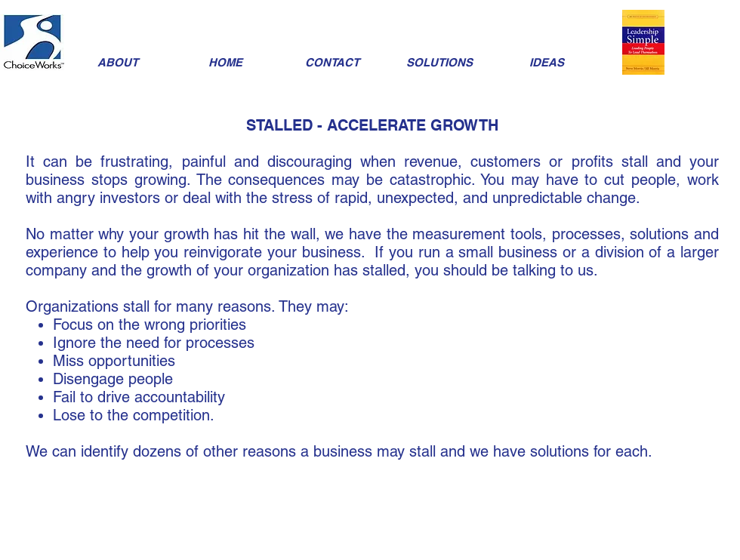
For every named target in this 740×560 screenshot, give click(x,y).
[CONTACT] (332, 62)
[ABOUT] (118, 62)
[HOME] (225, 62)
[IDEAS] (547, 62)
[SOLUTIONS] (439, 62)
